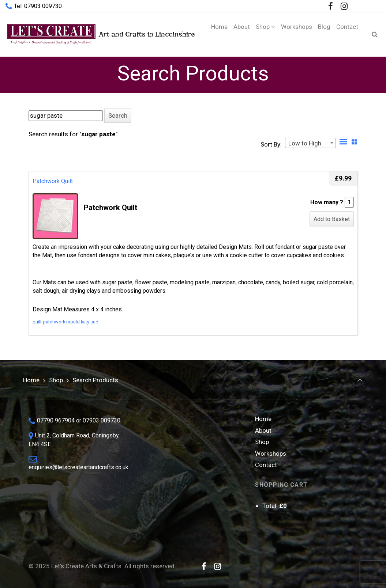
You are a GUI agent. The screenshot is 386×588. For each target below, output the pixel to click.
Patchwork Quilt (53, 181)
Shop (56, 380)
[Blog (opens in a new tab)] (324, 34)
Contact (266, 465)
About (263, 430)
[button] (118, 116)
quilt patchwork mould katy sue (65, 322)
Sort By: (271, 144)
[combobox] (310, 143)
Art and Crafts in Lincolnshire (100, 34)
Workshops (271, 454)
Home (31, 380)
